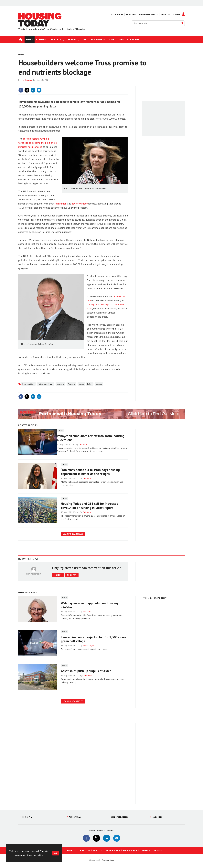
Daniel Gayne (88, 646)
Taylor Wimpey (80, 204)
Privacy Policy (113, 850)
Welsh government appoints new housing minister (89, 605)
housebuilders (28, 384)
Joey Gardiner (27, 80)
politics (99, 384)
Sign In (177, 15)
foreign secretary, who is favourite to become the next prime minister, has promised (37, 143)
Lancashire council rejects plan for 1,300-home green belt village (94, 639)
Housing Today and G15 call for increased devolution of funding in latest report (90, 506)
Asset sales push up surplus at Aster (86, 671)
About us (98, 850)
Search (182, 23)
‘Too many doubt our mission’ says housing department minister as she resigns (90, 472)
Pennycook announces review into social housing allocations (91, 438)
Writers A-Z (75, 817)
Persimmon (61, 204)
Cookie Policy (130, 850)
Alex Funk (87, 612)
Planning (71, 384)
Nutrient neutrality (46, 384)
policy (81, 384)
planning (60, 384)
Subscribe (131, 15)
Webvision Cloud (108, 860)
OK (56, 853)
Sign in (58, 575)
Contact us (71, 850)
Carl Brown (83, 444)
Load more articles (73, 534)
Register (166, 15)
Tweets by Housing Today (154, 598)
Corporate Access (149, 15)
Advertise (85, 850)
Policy (90, 384)
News (21, 54)
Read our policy (35, 855)
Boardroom (117, 15)
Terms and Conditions (152, 850)
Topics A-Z (27, 817)
